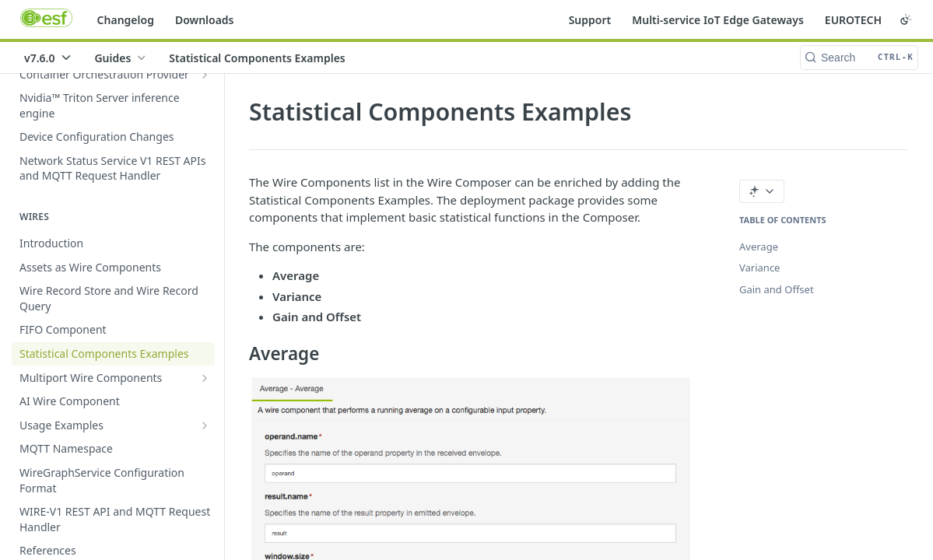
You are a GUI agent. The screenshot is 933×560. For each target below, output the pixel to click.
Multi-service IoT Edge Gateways (718, 20)
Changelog (126, 20)
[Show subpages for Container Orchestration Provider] (205, 75)
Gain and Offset (777, 289)
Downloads (205, 20)
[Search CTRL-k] (859, 58)
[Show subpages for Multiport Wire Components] (205, 378)
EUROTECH (853, 20)
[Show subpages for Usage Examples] (205, 425)
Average (759, 247)
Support (590, 20)
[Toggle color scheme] (906, 19)
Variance (759, 268)
